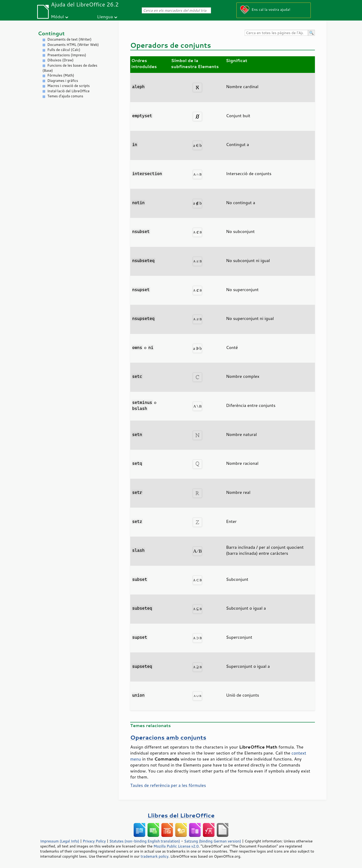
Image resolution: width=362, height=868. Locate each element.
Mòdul (57, 16)
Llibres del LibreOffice (181, 815)
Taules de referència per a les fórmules (168, 785)
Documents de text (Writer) (69, 39)
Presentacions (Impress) (67, 55)
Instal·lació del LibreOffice (68, 91)
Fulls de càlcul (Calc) (64, 50)
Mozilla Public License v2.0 (176, 846)
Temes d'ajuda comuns (65, 96)
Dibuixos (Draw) (60, 60)
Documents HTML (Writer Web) (73, 45)
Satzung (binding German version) (213, 841)
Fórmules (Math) (61, 75)
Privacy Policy (94, 841)
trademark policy (154, 856)
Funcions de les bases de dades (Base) (70, 68)
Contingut (51, 33)
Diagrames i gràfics (63, 81)
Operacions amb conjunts (168, 737)
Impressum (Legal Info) (60, 841)
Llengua (105, 16)
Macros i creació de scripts (69, 86)
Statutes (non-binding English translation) (145, 841)
